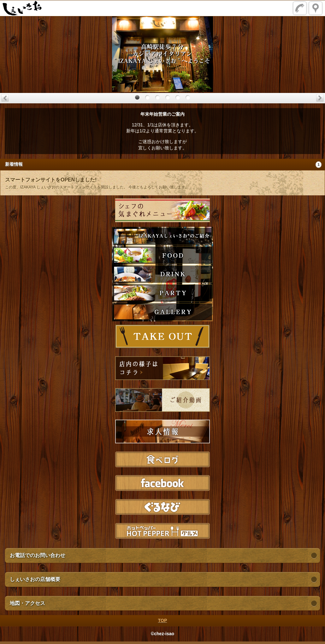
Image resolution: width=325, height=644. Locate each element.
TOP (163, 620)
